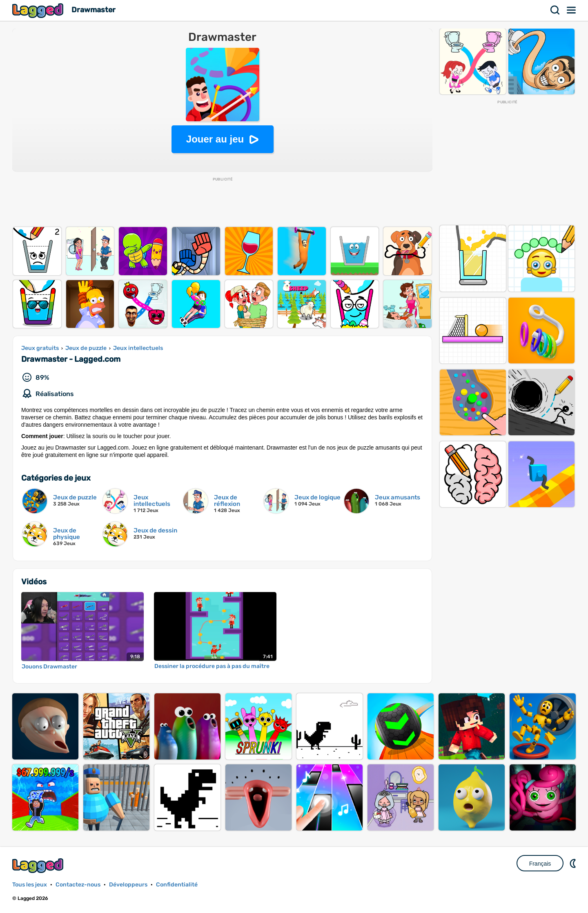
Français (540, 864)
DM (574, 863)
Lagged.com (39, 865)
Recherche (555, 10)
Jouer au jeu (215, 139)
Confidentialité (177, 885)
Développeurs (128, 885)
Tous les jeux (30, 885)
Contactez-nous (78, 885)
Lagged (39, 10)
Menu (572, 10)
